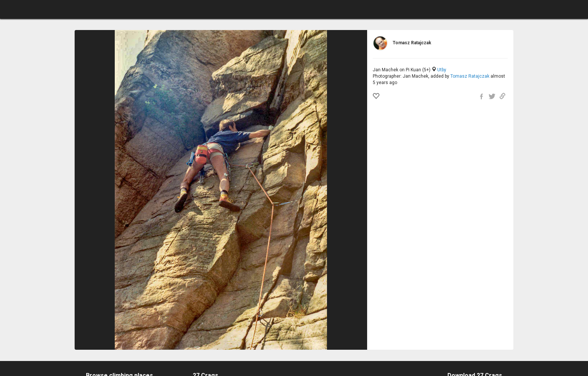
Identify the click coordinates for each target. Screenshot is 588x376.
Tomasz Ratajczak (470, 76)
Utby (442, 70)
